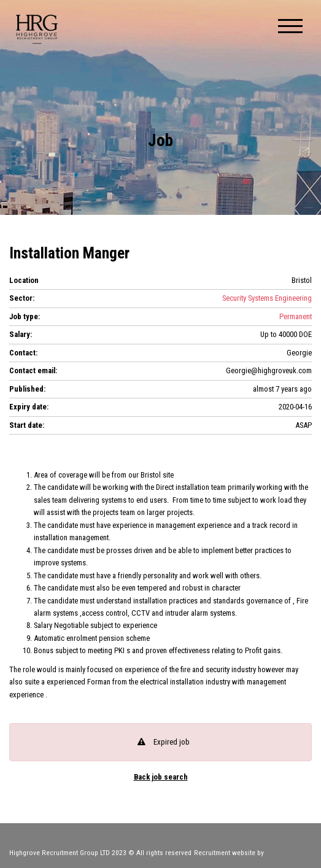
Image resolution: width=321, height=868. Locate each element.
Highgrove (37, 29)
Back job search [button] (161, 777)
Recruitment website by (253, 853)
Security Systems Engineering (267, 298)
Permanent (296, 316)
